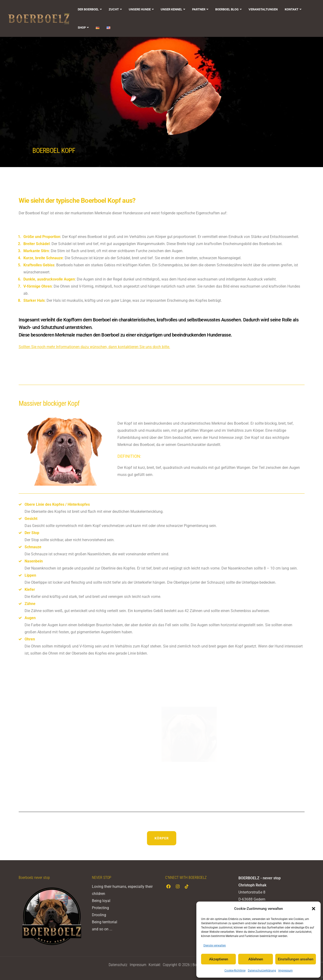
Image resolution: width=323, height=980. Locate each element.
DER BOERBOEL (88, 9)
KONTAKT (292, 9)
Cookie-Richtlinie (235, 971)
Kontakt (155, 965)
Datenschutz (118, 965)
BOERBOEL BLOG (227, 9)
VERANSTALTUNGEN (263, 9)
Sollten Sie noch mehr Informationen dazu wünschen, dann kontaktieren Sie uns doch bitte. (94, 347)
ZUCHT (114, 9)
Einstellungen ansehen (296, 959)
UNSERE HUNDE (140, 9)
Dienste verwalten (215, 945)
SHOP (82, 28)
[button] (314, 909)
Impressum (286, 971)
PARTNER (199, 9)
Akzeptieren (219, 959)
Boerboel (102, 320)
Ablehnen (256, 959)
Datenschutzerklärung (262, 971)
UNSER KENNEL (171, 9)
